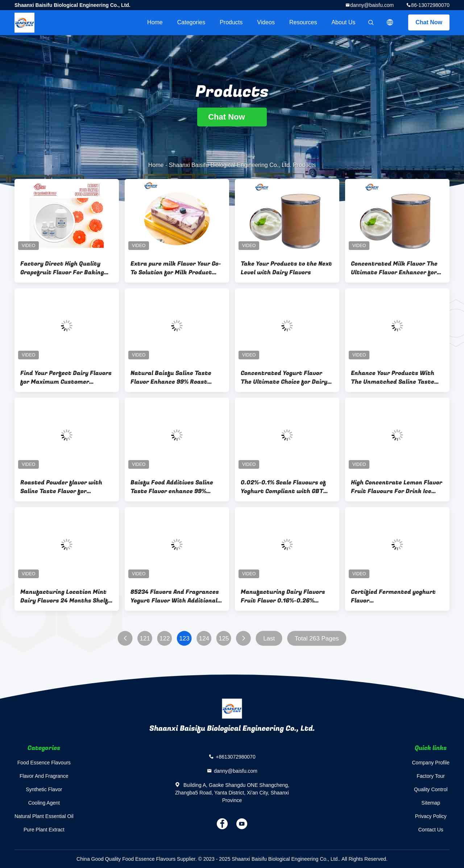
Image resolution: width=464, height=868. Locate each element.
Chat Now (429, 22)
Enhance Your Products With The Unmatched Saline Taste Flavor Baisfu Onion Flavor (393, 377)
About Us (343, 22)
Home (155, 22)
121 (145, 639)
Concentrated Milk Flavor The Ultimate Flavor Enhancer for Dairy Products (394, 268)
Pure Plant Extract (44, 830)
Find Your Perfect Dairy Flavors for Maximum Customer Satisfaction (66, 377)
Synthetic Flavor (44, 789)
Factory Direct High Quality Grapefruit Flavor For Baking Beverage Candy (62, 268)
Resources (303, 22)
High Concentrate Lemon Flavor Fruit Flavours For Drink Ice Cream (397, 487)
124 (204, 639)
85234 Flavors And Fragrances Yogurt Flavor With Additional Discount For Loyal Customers (175, 596)
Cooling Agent (44, 803)
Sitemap (431, 803)
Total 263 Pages (317, 639)
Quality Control (431, 789)
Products (231, 22)
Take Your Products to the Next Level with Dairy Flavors (286, 268)
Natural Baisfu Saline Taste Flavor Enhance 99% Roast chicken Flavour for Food (171, 377)
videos (266, 22)
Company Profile (431, 763)
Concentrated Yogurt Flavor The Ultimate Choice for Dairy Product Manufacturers (284, 377)
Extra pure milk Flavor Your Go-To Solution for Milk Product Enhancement (176, 268)
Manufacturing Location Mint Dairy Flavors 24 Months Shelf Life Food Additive (64, 596)
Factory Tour (431, 776)
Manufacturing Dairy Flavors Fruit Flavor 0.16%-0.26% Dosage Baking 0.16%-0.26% (283, 596)
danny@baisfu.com (372, 5)
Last (269, 639)
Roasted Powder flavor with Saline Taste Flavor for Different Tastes (61, 487)
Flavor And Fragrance (44, 776)
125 (224, 639)
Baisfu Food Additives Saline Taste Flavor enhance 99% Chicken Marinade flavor (172, 487)
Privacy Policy (431, 816)
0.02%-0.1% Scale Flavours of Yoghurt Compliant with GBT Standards (283, 487)
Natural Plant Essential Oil (44, 816)
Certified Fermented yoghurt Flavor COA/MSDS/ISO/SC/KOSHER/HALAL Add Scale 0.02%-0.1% (397, 596)
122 (165, 639)
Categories (191, 22)
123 (184, 639)
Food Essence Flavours (44, 763)
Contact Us (431, 830)
